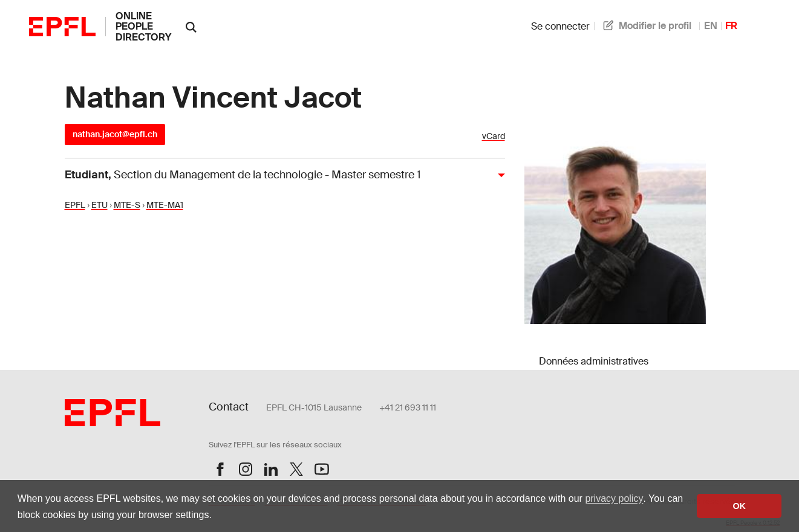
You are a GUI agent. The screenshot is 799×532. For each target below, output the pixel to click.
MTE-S (127, 205)
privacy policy (614, 498)
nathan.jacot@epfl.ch (115, 134)
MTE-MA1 (165, 205)
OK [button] (739, 506)
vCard (494, 136)
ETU (99, 205)
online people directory (143, 27)
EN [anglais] (711, 26)
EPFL (75, 205)
